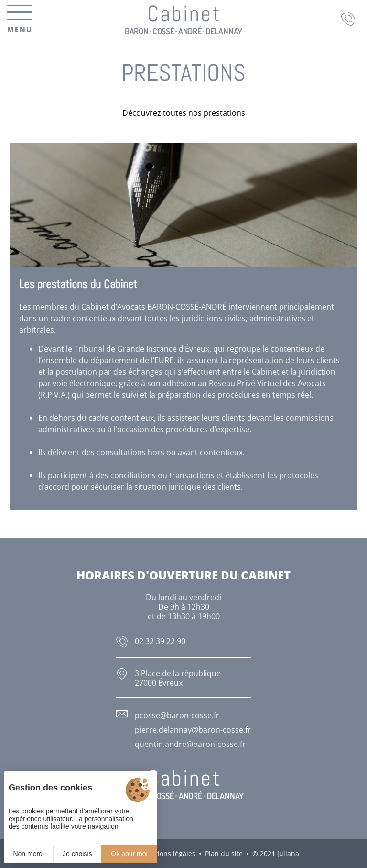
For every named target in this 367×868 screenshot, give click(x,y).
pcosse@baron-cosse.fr (177, 715)
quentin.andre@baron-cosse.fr (190, 744)
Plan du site (224, 853)
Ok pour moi (129, 854)
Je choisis (77, 854)
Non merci (28, 854)
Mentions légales (168, 853)
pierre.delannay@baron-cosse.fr (193, 730)
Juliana (288, 853)
